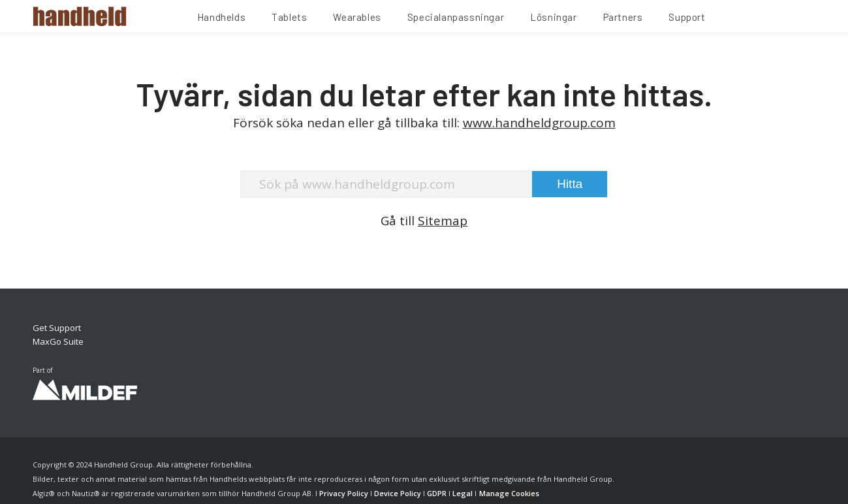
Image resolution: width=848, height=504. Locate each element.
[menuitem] (221, 19)
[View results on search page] (570, 184)
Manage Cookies (509, 493)
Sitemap (443, 221)
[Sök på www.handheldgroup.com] (424, 184)
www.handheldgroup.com (539, 123)
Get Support (57, 328)
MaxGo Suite (58, 341)
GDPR (437, 493)
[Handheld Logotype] (80, 16)
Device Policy (398, 493)
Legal (463, 493)
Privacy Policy (344, 493)
